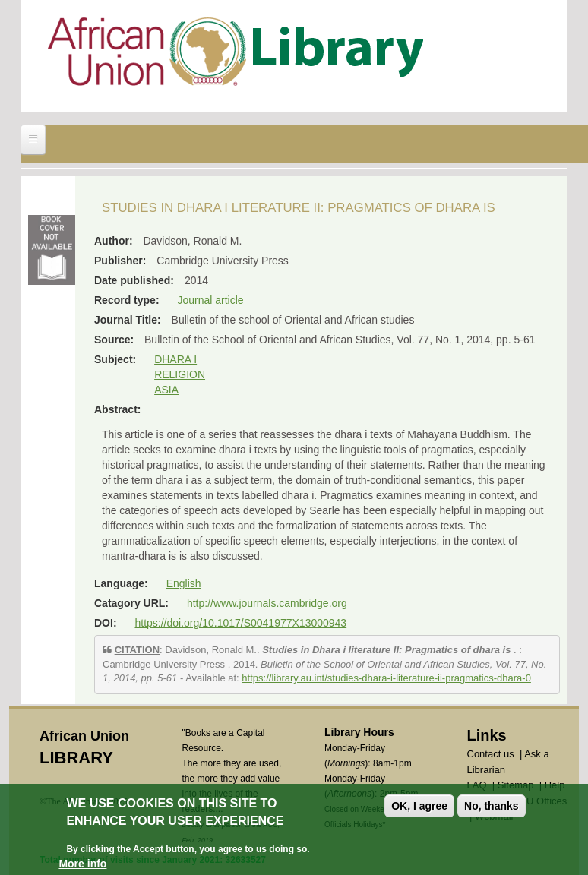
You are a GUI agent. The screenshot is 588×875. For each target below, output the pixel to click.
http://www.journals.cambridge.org (267, 603)
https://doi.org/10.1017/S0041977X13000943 (240, 623)
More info (82, 865)
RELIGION (180, 374)
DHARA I (175, 359)
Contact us (491, 754)
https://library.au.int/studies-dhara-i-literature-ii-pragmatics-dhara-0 (386, 678)
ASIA (166, 390)
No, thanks (492, 807)
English (184, 583)
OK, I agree (419, 807)
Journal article (210, 300)
